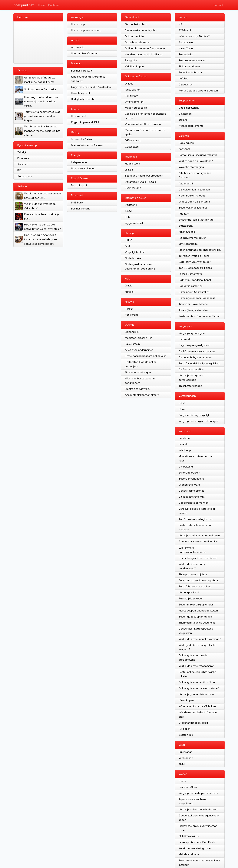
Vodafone (131, 205)
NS (180, 24)
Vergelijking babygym (192, 333)
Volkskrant (131, 315)
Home (42, 5)
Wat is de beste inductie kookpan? (200, 639)
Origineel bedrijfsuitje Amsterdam (91, 87)
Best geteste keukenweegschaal (199, 580)
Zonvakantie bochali (191, 72)
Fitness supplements (191, 126)
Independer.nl (79, 162)
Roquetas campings (191, 286)
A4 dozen (185, 729)
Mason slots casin (136, 108)
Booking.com (187, 143)
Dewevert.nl (186, 85)
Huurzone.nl (78, 116)
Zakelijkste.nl (133, 344)
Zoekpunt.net (23, 5)
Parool (129, 309)
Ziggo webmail (134, 223)
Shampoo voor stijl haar (193, 574)
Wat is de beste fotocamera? (196, 666)
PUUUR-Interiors (189, 836)
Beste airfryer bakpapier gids (196, 605)
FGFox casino (133, 140)
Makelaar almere (189, 854)
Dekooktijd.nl (79, 185)
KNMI (182, 764)
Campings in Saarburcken (194, 292)
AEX (127, 246)
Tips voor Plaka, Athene (193, 304)
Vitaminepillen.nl (189, 108)
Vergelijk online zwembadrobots (198, 809)
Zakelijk (22, 152)
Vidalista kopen (134, 66)
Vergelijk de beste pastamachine (198, 793)
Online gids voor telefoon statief (199, 688)
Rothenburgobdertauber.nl (195, 280)
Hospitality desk (81, 93)
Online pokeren (134, 102)
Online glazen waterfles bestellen (146, 48)
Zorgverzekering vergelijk (194, 415)
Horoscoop (78, 24)
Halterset (184, 339)
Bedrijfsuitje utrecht (83, 99)
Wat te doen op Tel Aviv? (194, 36)
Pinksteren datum (189, 66)
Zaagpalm (131, 60)
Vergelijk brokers (135, 252)
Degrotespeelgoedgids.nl (194, 345)
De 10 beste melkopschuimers (197, 351)
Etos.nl (183, 120)
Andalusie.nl (186, 42)
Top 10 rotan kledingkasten (196, 519)
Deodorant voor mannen (194, 503)
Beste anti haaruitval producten (144, 176)
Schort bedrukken (189, 473)
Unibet (129, 84)
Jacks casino (132, 90)
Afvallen (22, 164)
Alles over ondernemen (139, 350)
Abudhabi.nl (186, 183)
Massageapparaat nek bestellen (198, 611)
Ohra (182, 409)
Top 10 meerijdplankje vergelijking (199, 363)
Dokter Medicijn (134, 36)
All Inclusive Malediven (192, 238)
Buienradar (185, 752)
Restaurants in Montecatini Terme (199, 316)
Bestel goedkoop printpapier (196, 617)
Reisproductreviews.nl (192, 60)
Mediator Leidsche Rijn (139, 338)
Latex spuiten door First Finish (197, 842)
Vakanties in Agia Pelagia (140, 182)
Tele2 (128, 211)
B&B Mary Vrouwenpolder (195, 262)
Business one (133, 188)
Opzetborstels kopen (138, 42)
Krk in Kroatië (187, 232)
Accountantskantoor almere (142, 395)
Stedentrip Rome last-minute (196, 220)
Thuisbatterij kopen (190, 386)
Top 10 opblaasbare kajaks (195, 268)
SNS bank (77, 203)
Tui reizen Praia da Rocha (194, 256)
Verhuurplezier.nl (189, 592)
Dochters (54, 5)
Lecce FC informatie (191, 274)
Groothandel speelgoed (193, 723)
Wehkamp (185, 450)
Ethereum (23, 158)
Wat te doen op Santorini (194, 202)
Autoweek (77, 47)
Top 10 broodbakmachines (195, 586)
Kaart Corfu (186, 48)
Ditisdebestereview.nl (192, 497)
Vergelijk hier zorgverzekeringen (198, 421)
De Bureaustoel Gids (191, 369)
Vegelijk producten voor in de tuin (199, 535)
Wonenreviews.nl (189, 485)
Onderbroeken (134, 258)
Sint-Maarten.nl (188, 244)
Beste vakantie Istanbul (193, 208)
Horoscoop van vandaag (86, 30)
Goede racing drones (191, 491)
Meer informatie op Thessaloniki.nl (200, 250)
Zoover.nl (184, 149)
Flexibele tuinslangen (138, 372)
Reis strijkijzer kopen (191, 598)
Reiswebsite (186, 54)
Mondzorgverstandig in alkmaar (144, 54)
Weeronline (186, 758)
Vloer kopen (186, 700)
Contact (218, 5)
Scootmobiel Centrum (84, 53)
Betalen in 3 (186, 735)
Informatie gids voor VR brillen (197, 706)
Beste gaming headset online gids (146, 356)
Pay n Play (131, 96)
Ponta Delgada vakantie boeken (198, 91)
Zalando (184, 444)
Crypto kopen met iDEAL (86, 122)
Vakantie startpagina (191, 167)
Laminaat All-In (188, 787)
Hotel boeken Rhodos (192, 196)
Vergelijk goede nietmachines (197, 694)
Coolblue (184, 438)
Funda (182, 781)
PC (19, 170)
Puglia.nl (184, 214)
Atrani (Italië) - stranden (193, 310)
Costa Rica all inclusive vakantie (198, 155)
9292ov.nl (185, 30)
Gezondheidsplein (136, 24)
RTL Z (128, 240)
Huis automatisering (83, 168)
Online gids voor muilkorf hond (197, 682)
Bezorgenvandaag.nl (191, 479)
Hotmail (130, 292)
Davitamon (185, 114)
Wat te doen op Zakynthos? (196, 161)
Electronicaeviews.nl (137, 389)
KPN (127, 217)
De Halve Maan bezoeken (194, 190)
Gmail (128, 286)
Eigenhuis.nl (132, 332)
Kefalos (183, 78)
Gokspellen (132, 147)
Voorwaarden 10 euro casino (143, 124)
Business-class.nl (82, 71)
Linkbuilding (186, 467)
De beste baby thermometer (196, 357)
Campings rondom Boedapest (197, 298)
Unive (182, 403)
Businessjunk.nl (80, 209)
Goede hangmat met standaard (198, 558)
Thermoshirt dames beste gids (197, 623)
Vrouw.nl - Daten (81, 139)
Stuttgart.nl (186, 226)
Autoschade (25, 176)
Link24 (129, 170)
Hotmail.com (132, 164)
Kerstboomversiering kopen (195, 848)
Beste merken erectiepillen (141, 30)
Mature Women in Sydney (87, 145)
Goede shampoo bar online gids (198, 541)
